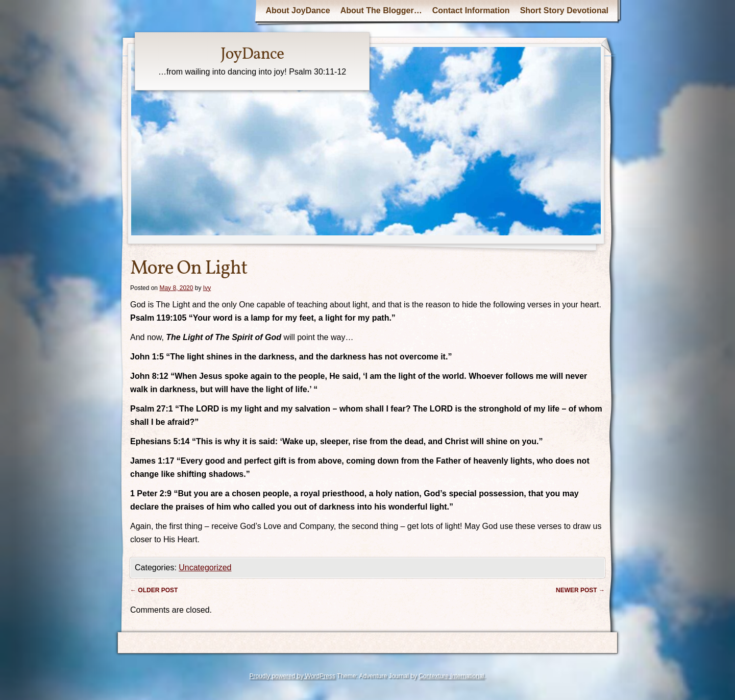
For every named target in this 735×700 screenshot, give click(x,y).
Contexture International (451, 676)
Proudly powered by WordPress (292, 676)
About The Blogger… (381, 10)
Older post (154, 590)
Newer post (580, 590)
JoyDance (252, 55)
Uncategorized (205, 568)
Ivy (207, 288)
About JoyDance (298, 10)
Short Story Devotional (564, 10)
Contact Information (471, 10)
